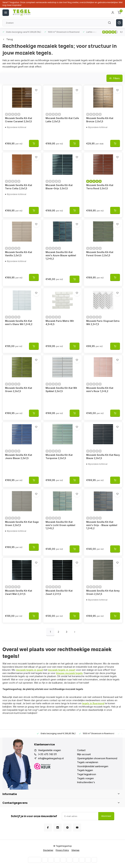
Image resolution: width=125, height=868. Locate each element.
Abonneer (106, 816)
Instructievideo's (86, 782)
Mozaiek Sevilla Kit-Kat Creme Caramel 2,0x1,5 (19, 120)
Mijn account (84, 754)
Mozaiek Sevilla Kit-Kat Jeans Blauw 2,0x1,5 (19, 457)
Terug (8, 39)
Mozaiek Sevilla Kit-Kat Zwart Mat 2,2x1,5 (19, 592)
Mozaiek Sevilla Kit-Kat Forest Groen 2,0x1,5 (100, 254)
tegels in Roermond (93, 703)
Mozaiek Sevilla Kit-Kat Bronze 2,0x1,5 (100, 120)
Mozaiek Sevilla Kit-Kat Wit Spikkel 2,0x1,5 (61, 390)
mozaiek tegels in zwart (62, 670)
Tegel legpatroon (87, 774)
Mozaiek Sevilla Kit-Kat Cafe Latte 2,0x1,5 (62, 120)
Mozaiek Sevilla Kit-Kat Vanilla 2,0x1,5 (19, 254)
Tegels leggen (85, 770)
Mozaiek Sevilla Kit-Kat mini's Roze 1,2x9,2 (100, 390)
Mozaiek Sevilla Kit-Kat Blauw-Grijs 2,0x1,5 (59, 187)
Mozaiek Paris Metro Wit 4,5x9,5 (60, 323)
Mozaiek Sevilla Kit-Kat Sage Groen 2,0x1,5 (22, 524)
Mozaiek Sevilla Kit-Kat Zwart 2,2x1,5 (59, 592)
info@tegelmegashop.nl (51, 758)
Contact (81, 750)
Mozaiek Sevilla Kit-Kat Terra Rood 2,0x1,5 (100, 187)
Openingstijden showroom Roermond (97, 758)
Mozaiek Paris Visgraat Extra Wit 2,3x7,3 (103, 323)
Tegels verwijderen (88, 762)
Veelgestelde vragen (49, 750)
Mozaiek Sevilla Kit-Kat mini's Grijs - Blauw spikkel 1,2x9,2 (102, 525)
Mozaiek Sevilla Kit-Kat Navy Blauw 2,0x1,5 (103, 457)
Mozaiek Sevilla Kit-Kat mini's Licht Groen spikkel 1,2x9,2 (60, 525)
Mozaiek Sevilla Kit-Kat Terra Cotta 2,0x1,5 (19, 187)
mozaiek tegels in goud (29, 670)
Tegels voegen (85, 778)
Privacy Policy (62, 850)
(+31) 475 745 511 (47, 754)
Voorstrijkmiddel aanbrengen (93, 766)
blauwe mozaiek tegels (69, 673)
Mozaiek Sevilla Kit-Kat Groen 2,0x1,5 (19, 390)
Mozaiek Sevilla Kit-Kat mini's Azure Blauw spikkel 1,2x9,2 (61, 255)
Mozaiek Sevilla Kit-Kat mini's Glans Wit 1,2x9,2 (19, 323)
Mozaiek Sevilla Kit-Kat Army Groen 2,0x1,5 (103, 592)
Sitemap (75, 850)
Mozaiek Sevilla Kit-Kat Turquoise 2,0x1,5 (59, 457)
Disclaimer (48, 850)
